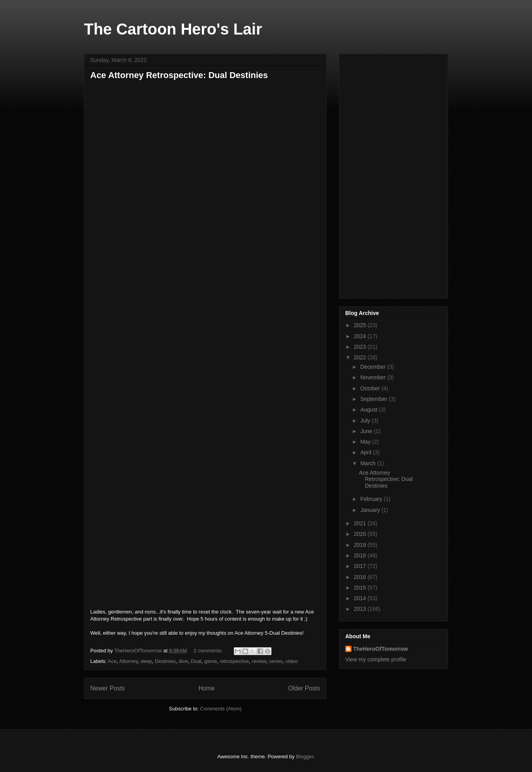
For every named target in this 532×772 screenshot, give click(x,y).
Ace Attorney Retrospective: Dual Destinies (179, 75)
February (372, 499)
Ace (112, 661)
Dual (196, 661)
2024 (361, 336)
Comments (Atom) (221, 709)
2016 (361, 577)
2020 (361, 534)
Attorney (128, 661)
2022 (361, 357)
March (369, 463)
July (366, 421)
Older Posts (304, 688)
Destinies (165, 661)
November (373, 377)
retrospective (234, 661)
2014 (361, 598)
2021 (361, 523)
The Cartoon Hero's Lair (173, 29)
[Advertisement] (394, 175)
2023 (361, 347)
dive (183, 661)
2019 (361, 545)
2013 (361, 609)
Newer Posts (107, 688)
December (373, 367)
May (366, 442)
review (259, 661)
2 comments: (209, 651)
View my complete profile (376, 659)
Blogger (304, 757)
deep (146, 661)
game (210, 661)
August (369, 410)
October (371, 388)
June (367, 431)
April (366, 452)
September (374, 399)
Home (207, 688)
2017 (361, 566)
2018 (361, 555)
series (276, 661)
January (371, 510)
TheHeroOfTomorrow (381, 649)
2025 (361, 325)
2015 (361, 588)
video (292, 661)
